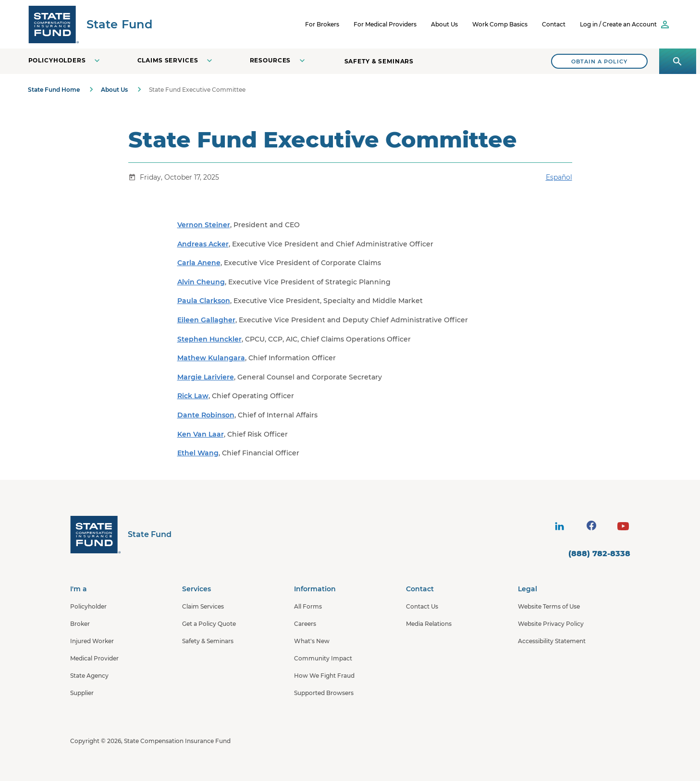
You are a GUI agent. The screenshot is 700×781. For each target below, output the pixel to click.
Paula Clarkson (204, 301)
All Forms (308, 606)
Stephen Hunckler (209, 339)
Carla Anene (199, 263)
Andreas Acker (203, 244)
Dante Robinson (206, 415)
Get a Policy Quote (209, 624)
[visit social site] (560, 526)
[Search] (599, 61)
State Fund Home (54, 90)
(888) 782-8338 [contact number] (599, 554)
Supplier (82, 693)
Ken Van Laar (201, 434)
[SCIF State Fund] (90, 24)
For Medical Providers (385, 24)
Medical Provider (94, 658)
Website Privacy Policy (551, 624)
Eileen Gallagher (206, 320)
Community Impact (323, 658)
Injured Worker (92, 641)
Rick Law (193, 396)
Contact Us (422, 606)
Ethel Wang (198, 453)
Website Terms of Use (549, 606)
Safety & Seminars (379, 61)
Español (559, 177)
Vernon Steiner (204, 225)
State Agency (89, 676)
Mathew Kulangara (211, 358)
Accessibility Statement (552, 641)
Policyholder (88, 606)
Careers (305, 624)
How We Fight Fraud (324, 676)
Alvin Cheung (201, 282)
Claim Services (203, 606)
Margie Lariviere (206, 377)
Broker (80, 624)
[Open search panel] (678, 61)
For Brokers (322, 24)
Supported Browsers (324, 693)
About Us (444, 24)
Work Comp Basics (500, 24)
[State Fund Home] (121, 534)
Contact (554, 24)
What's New (312, 641)
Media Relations (429, 624)
